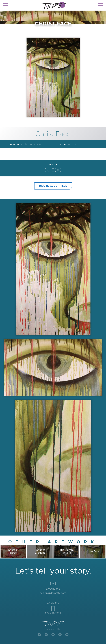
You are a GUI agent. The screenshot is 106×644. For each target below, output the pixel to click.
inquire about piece (53, 186)
